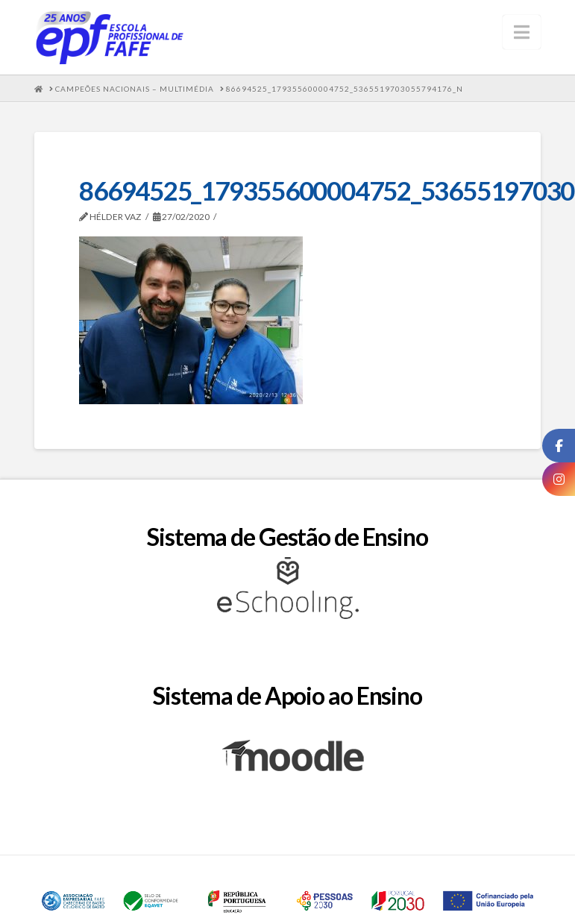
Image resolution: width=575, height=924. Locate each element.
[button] (522, 32)
